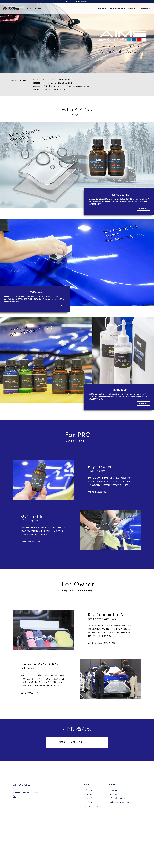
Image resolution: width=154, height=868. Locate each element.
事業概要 (132, 9)
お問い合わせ (145, 9)
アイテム (38, 9)
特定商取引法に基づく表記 (120, 802)
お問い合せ (114, 794)
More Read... (143, 208)
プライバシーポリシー (118, 798)
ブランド (28, 9)
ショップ (88, 798)
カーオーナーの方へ (117, 9)
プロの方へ (102, 9)
